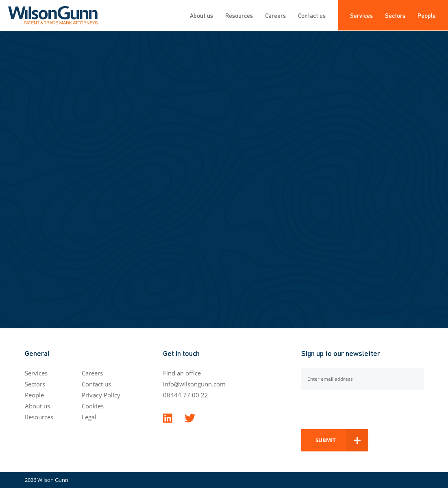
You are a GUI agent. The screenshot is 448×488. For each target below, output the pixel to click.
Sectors (395, 15)
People (427, 15)
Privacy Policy (101, 395)
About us (201, 15)
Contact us (312, 15)
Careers (275, 15)
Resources (239, 15)
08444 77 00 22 (186, 395)
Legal (89, 417)
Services (361, 15)
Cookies (93, 406)
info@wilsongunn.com (194, 384)
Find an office (182, 373)
